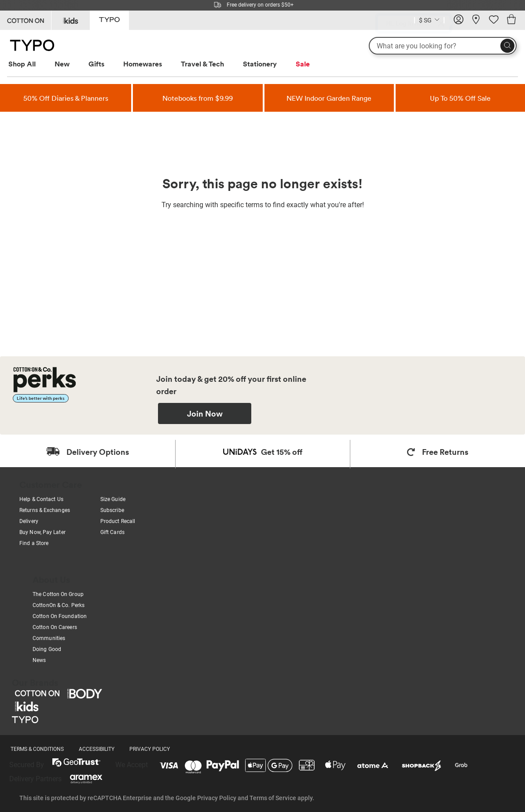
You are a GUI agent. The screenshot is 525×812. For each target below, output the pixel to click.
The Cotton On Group (58, 594)
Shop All (22, 64)
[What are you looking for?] (443, 46)
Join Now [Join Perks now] (205, 413)
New (62, 64)
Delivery (29, 521)
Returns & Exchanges (45, 510)
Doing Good (47, 649)
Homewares (143, 64)
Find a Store (34, 543)
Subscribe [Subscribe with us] (112, 510)
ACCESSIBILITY (97, 749)
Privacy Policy (217, 798)
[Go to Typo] (109, 20)
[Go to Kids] (71, 20)
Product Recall (118, 521)
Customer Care (51, 484)
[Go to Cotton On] (26, 20)
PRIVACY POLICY (150, 749)
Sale (303, 64)
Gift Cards (112, 532)
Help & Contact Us (41, 499)
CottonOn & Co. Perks (59, 605)
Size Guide (113, 499)
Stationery (260, 64)
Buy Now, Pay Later (42, 532)
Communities (49, 638)
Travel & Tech (202, 64)
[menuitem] (30, 64)
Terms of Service (273, 798)
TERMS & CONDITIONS (37, 749)
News (39, 660)
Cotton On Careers (55, 627)
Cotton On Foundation (60, 616)
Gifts (96, 64)
